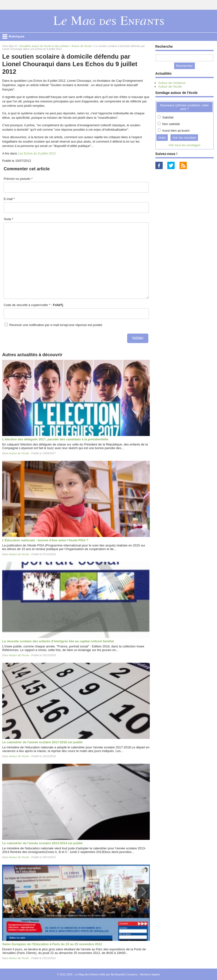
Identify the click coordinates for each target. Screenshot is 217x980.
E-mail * (9, 199)
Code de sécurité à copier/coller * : (33, 305)
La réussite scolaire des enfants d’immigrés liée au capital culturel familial (58, 641)
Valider (138, 338)
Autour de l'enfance (172, 83)
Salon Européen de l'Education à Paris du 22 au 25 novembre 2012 (52, 944)
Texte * (9, 219)
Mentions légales (150, 974)
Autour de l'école (82, 46)
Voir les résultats (184, 138)
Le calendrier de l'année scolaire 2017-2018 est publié (42, 742)
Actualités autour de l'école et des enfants (44, 46)
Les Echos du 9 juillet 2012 (37, 153)
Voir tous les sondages (184, 145)
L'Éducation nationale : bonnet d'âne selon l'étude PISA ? (45, 540)
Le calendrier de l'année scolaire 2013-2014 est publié (42, 843)
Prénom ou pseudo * (18, 179)
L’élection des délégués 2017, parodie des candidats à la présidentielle (55, 439)
